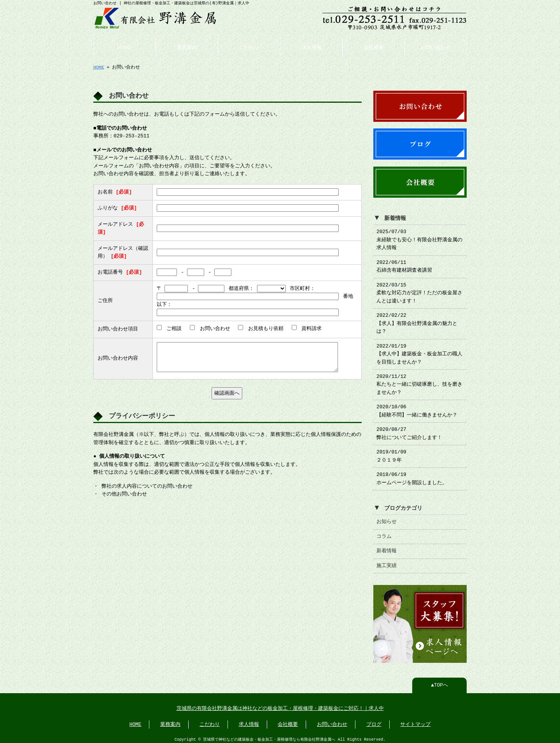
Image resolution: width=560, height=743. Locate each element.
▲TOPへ (439, 682)
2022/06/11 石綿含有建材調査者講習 (404, 263)
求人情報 (311, 47)
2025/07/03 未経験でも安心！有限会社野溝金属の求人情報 (419, 237)
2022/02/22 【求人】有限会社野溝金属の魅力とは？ (417, 321)
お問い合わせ (436, 47)
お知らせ (387, 519)
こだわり (249, 47)
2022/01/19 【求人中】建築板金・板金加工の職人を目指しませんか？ (419, 351)
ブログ (374, 721)
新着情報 (387, 548)
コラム (384, 534)
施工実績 (387, 563)
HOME (125, 47)
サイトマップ (415, 721)
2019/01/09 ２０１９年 (391, 453)
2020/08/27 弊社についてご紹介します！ (409, 430)
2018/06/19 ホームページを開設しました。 (412, 476)
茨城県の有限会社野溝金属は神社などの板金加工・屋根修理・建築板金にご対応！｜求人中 (280, 705)
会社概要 (374, 47)
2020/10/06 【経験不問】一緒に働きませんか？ (417, 408)
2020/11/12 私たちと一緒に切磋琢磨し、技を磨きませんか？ (419, 382)
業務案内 (187, 47)
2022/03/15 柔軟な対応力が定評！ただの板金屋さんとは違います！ (419, 290)
